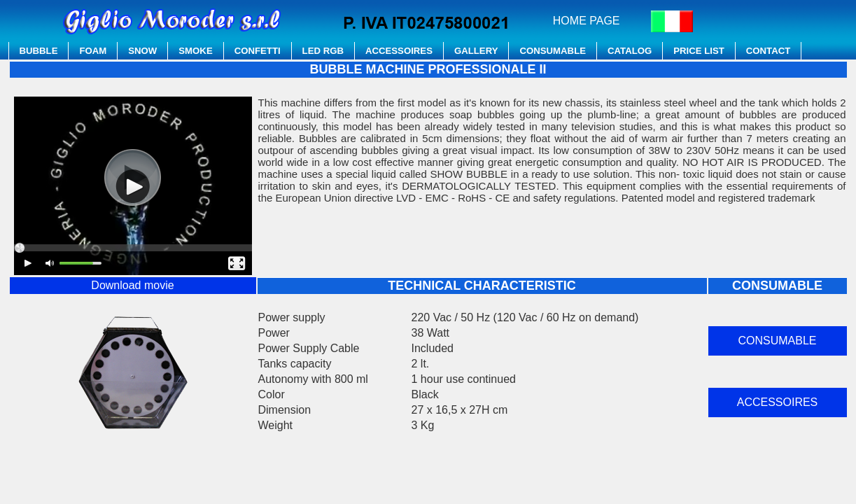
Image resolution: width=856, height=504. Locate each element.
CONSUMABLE (553, 51)
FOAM (93, 51)
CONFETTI (258, 51)
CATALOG (630, 51)
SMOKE (195, 51)
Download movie (132, 285)
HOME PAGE (587, 21)
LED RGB (323, 51)
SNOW (142, 51)
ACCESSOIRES (399, 51)
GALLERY (476, 51)
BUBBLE (39, 51)
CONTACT (768, 51)
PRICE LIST (699, 51)
